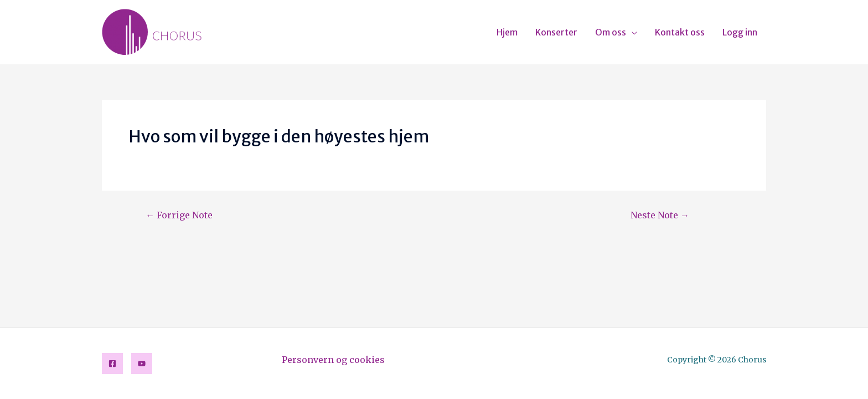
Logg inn (740, 32)
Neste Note (660, 215)
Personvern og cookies (333, 360)
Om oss (611, 32)
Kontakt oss (680, 32)
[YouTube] (142, 364)
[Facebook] (112, 364)
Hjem (507, 32)
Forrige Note (179, 215)
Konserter (556, 32)
